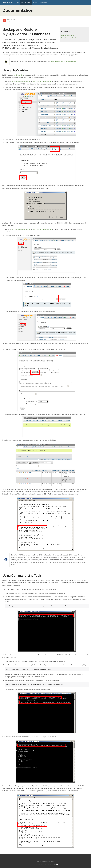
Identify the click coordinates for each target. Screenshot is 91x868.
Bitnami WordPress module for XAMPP (63, 61)
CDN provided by (52, 864)
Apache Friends (8, 3)
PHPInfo (35, 3)
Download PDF (12, 20)
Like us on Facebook (47, 859)
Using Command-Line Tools (70, 38)
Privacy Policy (40, 864)
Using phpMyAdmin (67, 35)
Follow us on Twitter (44, 859)
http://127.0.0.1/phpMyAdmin (42, 82)
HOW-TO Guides (26, 3)
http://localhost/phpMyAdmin (21, 82)
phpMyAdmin (43, 3)
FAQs (17, 3)
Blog (34, 864)
